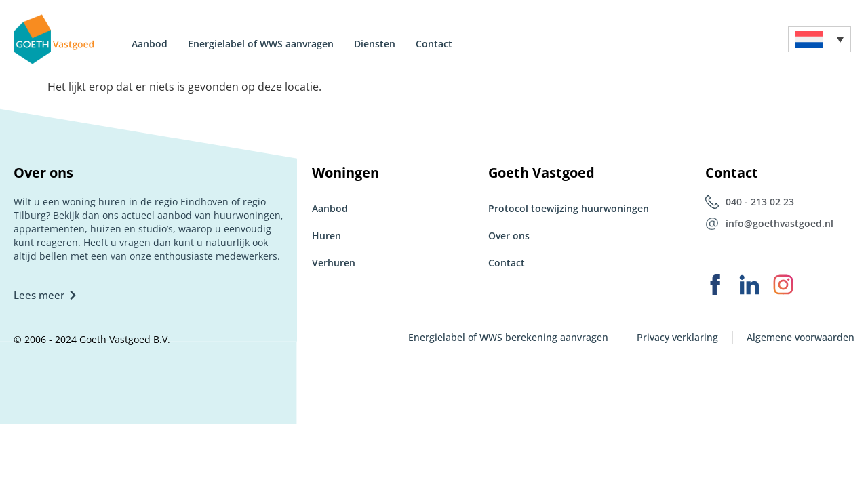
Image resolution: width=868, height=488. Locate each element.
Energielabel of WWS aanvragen (261, 44)
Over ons (509, 236)
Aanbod (150, 44)
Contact (434, 44)
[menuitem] (820, 40)
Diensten (375, 44)
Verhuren (334, 263)
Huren (327, 236)
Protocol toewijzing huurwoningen (569, 208)
